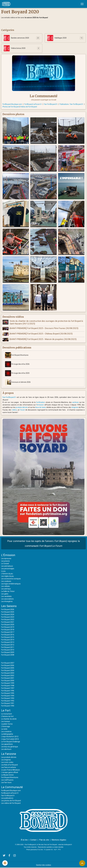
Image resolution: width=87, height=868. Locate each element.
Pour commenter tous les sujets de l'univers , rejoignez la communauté (43, 543)
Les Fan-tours (6, 782)
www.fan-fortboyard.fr (65, 844)
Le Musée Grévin (7, 775)
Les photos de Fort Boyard (11, 800)
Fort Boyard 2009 (8, 652)
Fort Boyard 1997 (8, 688)
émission (40, 405)
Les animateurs (7, 566)
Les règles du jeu (7, 576)
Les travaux (6, 721)
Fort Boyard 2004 (8, 670)
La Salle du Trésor (8, 591)
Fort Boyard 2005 (8, 668)
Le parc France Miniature (10, 770)
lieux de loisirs (41, 407)
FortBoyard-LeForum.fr (33, 104)
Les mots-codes (7, 762)
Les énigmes (6, 760)
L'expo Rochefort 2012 (10, 736)
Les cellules (6, 586)
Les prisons (5, 561)
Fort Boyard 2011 (8, 647)
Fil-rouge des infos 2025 (17, 373)
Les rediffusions (7, 780)
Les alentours (6, 749)
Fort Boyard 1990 (8, 706)
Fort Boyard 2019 (8, 627)
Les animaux (6, 589)
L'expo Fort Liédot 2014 (10, 739)
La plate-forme (7, 724)
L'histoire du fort (7, 716)
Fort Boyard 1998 (8, 685)
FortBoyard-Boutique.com (12, 104)
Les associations (7, 599)
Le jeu (3, 571)
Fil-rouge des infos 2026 (17, 364)
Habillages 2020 (57, 38)
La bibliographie (7, 734)
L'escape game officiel (10, 772)
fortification (41, 402)
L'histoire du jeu (7, 573)
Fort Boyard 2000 (8, 680)
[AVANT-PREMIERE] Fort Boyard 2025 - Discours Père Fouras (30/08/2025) (44, 328)
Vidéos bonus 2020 (15, 48)
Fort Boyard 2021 (8, 622)
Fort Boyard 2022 (8, 619)
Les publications (7, 798)
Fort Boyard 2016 (8, 635)
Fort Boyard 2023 (8, 617)
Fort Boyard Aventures (17, 355)
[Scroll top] (82, 863)
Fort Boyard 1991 (8, 703)
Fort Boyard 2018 (8, 629)
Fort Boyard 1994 (8, 696)
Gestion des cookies (44, 865)
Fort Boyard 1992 (8, 701)
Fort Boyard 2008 (8, 655)
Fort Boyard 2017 (8, 632)
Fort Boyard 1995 (8, 693)
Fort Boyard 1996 (8, 691)
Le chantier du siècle (9, 719)
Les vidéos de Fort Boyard (11, 803)
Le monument (7, 714)
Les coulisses (6, 581)
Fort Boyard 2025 (8, 612)
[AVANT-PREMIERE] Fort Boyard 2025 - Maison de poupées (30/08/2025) (43, 339)
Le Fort (6, 710)
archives (76, 402)
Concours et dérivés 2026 (18, 382)
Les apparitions (7, 744)
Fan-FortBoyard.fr (51, 104)
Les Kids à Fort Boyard (9, 765)
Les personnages (8, 568)
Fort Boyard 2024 (8, 614)
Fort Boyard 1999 (8, 683)
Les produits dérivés (9, 757)
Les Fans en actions (9, 767)
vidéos (14, 410)
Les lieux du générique (10, 747)
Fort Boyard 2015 (8, 637)
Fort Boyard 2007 (8, 663)
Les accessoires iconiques (11, 579)
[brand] (7, 4)
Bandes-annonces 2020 (16, 38)
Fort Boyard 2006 (8, 665)
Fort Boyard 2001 (8, 678)
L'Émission (8, 555)
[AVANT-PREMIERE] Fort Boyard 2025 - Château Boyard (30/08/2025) (41, 334)
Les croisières (6, 731)
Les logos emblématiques (11, 584)
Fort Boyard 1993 (8, 698)
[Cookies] (5, 863)
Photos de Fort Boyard (11, 107)
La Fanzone (9, 754)
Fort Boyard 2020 (8, 624)
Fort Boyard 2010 (8, 650)
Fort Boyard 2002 (8, 675)
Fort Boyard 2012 (8, 645)
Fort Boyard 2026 (8, 609)
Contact (33, 840)
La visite (4, 729)
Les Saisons (9, 606)
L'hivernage (6, 726)
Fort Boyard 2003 (8, 673)
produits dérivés (22, 407)
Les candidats (6, 596)
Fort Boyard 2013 (8, 642)
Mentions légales (59, 840)
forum (23, 410)
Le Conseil (5, 563)
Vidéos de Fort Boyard (29, 107)
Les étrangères (7, 601)
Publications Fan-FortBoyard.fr (71, 104)
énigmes (75, 407)
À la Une (24, 840)
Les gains (5, 594)
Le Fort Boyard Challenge (11, 741)
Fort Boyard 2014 (8, 640)
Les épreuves (6, 558)
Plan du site (44, 840)
